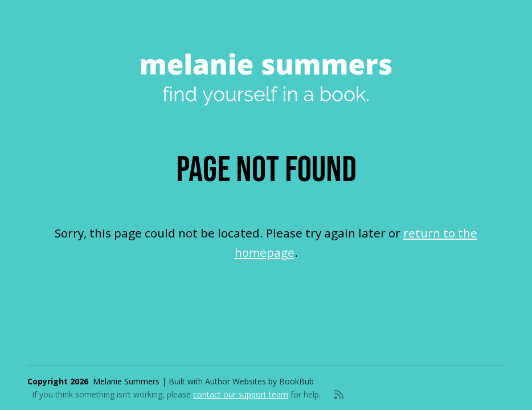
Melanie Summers (126, 381)
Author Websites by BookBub (259, 381)
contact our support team (241, 394)
